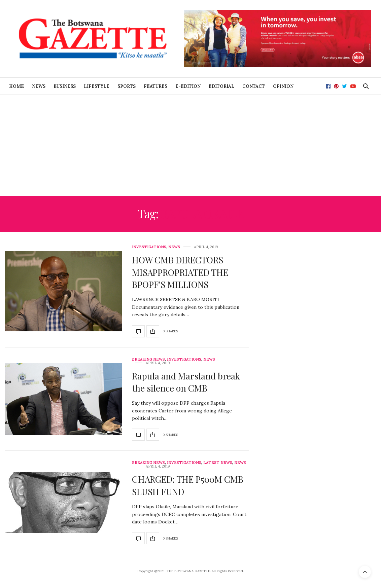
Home (16, 86)
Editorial (221, 86)
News (39, 86)
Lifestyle (97, 86)
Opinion (283, 86)
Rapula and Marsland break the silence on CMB (186, 382)
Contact (254, 86)
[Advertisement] (190, 145)
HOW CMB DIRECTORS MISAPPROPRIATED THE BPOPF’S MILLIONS (180, 272)
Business (65, 86)
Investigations (149, 247)
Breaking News (148, 359)
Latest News (218, 463)
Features (155, 86)
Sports (127, 86)
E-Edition (188, 86)
